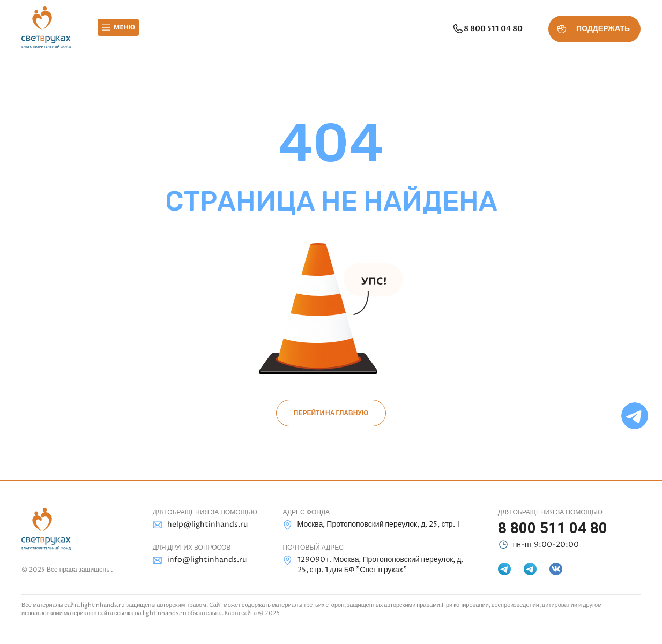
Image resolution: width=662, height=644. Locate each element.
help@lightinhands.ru (200, 525)
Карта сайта (241, 613)
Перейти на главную (331, 413)
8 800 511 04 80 (487, 29)
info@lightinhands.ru (200, 560)
